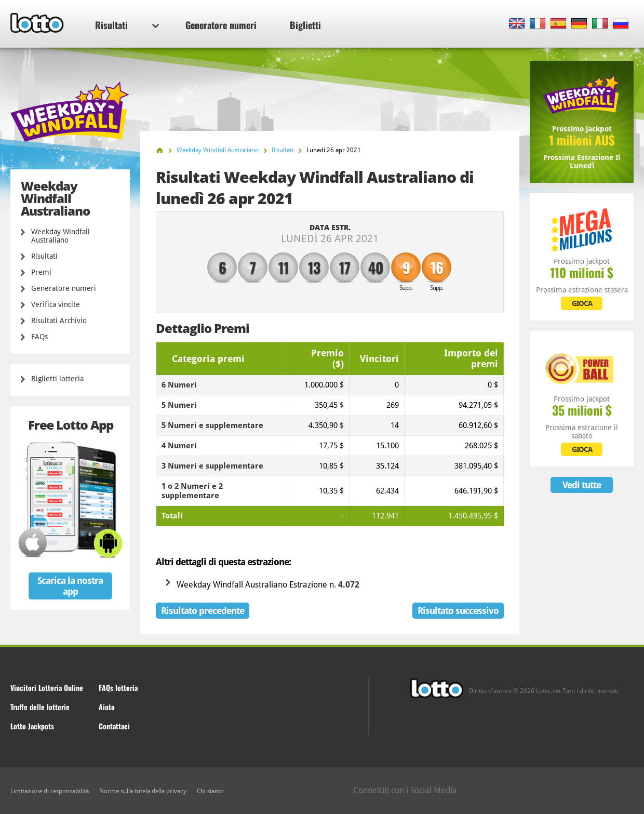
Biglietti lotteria (57, 379)
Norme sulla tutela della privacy (143, 791)
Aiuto (107, 707)
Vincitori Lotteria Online (47, 688)
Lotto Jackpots (32, 726)
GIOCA (582, 303)
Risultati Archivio (59, 321)
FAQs (39, 337)
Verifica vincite (56, 304)
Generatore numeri (221, 25)
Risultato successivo (458, 611)
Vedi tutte (582, 485)
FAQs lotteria (118, 688)
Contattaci (114, 726)
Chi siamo (210, 791)
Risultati (127, 25)
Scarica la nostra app (70, 586)
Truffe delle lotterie (40, 707)
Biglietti (305, 25)
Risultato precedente (203, 611)
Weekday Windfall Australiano (61, 236)
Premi (41, 272)
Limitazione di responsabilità (50, 791)
